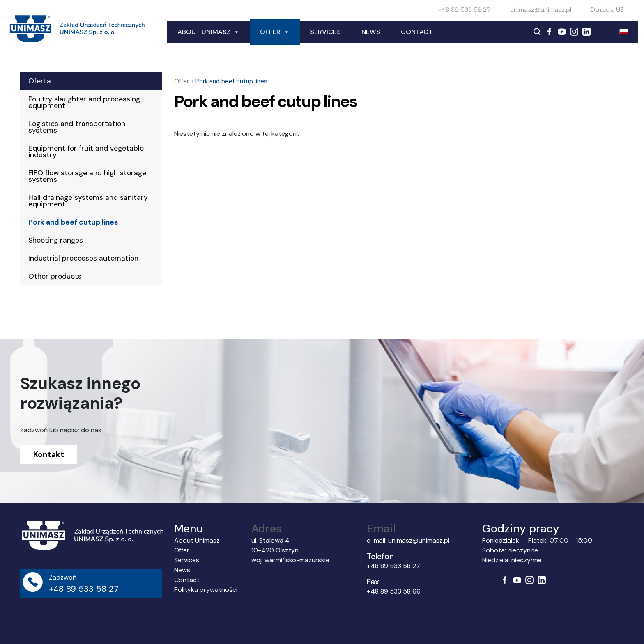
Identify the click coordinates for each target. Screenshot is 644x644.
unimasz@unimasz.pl (540, 9)
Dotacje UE (607, 9)
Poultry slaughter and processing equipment (84, 102)
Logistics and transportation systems (77, 127)
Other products (55, 276)
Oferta (40, 81)
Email (381, 528)
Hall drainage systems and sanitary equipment (88, 201)
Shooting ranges (56, 240)
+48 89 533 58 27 (464, 9)
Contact (417, 32)
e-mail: (377, 540)
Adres (267, 528)
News (371, 32)
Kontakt (49, 455)
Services (325, 32)
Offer (275, 32)
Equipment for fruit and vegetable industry (86, 151)
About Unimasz (208, 32)
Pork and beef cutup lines (73, 222)
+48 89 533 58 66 (394, 591)
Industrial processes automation (83, 258)
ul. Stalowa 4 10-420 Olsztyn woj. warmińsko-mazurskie (290, 550)
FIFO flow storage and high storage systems (87, 176)
